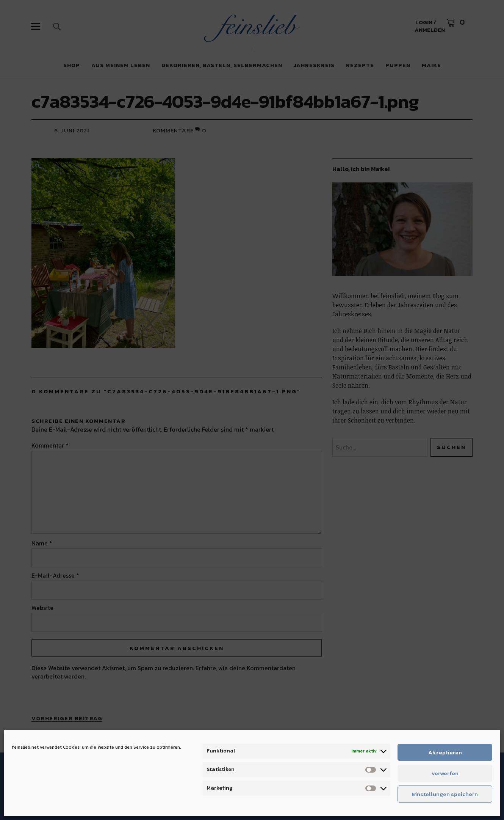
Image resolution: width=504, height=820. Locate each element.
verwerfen (445, 773)
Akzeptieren (445, 752)
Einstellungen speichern (445, 794)
